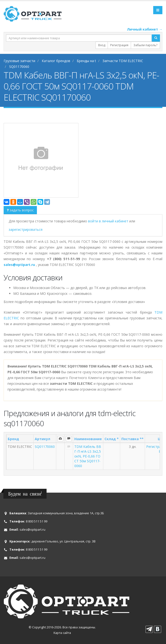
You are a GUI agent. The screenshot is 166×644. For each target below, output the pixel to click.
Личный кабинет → (145, 29)
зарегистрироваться (26, 229)
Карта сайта (62, 633)
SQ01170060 (45, 447)
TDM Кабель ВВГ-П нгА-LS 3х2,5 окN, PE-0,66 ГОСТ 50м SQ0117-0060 (88, 456)
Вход (102, 45)
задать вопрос (20, 210)
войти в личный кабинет (109, 221)
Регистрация (119, 45)
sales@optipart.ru (32, 530)
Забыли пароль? (145, 45)
